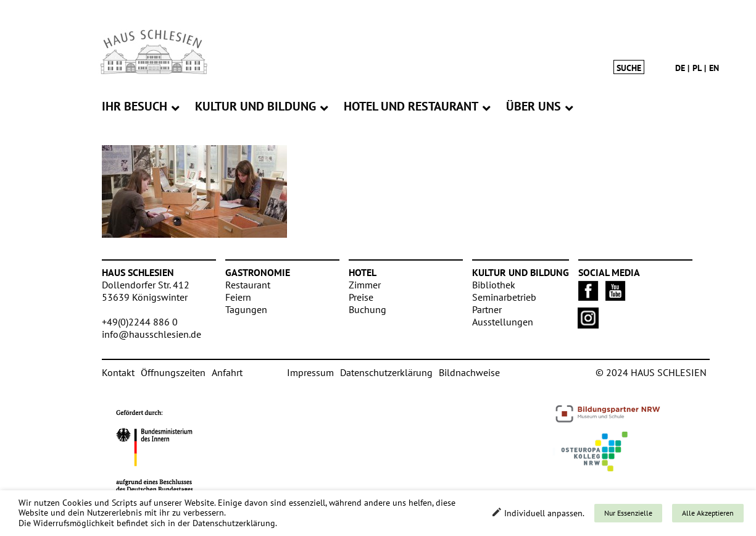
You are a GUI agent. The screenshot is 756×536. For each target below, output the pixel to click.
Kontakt (118, 372)
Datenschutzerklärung (386, 372)
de (680, 68)
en (714, 68)
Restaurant (248, 285)
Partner (487, 309)
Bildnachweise (469, 372)
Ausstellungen (503, 322)
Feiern (238, 297)
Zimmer (365, 285)
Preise (361, 297)
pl (697, 68)
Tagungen (246, 309)
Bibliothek (494, 285)
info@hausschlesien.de (152, 334)
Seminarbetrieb (504, 297)
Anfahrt (227, 372)
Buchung (368, 309)
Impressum (310, 372)
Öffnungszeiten (173, 372)
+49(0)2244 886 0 (140, 322)
